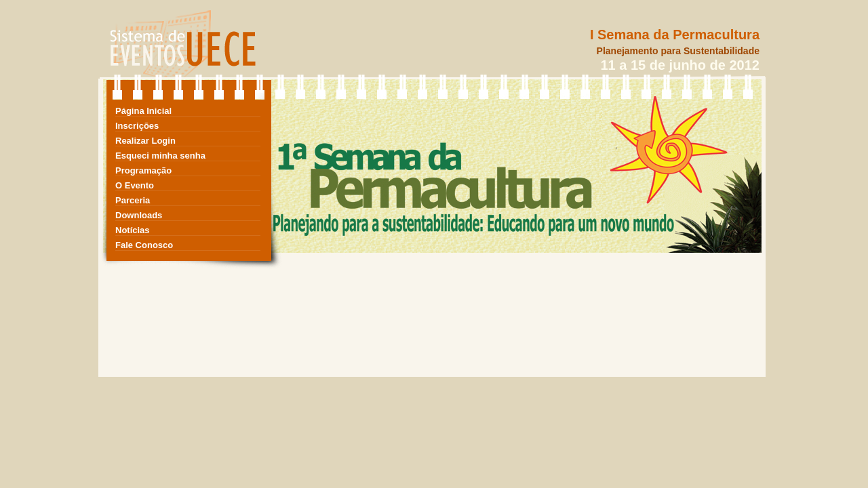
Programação (143, 170)
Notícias (133, 230)
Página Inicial (143, 111)
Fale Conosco (144, 245)
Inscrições (137, 126)
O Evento (135, 185)
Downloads (139, 215)
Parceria (133, 200)
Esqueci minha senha (160, 156)
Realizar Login (145, 141)
